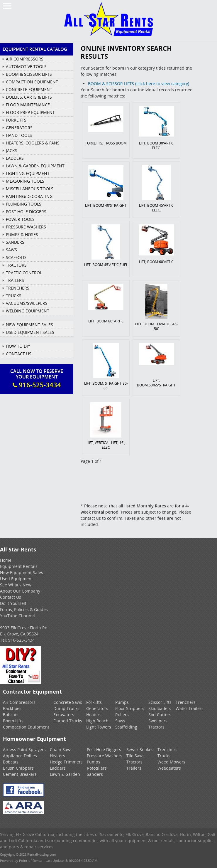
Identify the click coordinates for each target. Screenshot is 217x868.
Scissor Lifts (160, 702)
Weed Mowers (171, 762)
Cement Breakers (20, 774)
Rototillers (97, 768)
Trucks (164, 756)
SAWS (11, 250)
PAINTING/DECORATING (29, 196)
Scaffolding (126, 727)
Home (6, 560)
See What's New (16, 585)
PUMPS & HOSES (22, 234)
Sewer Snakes (140, 750)
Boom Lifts (13, 721)
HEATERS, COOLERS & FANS (33, 143)
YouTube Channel (17, 616)
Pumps (122, 702)
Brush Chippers (18, 768)
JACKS (12, 150)
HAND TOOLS (19, 135)
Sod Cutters (160, 715)
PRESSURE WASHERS (26, 227)
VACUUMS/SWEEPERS (27, 303)
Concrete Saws (68, 702)
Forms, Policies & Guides (24, 609)
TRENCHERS (18, 288)
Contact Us (19, 354)
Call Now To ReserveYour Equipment (37, 379)
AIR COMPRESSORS (25, 59)
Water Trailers (190, 708)
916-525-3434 (21, 640)
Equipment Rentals (19, 566)
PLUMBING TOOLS (24, 204)
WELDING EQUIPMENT (28, 311)
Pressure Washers (105, 756)
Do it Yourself (13, 603)
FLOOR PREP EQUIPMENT (30, 112)
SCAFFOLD (16, 257)
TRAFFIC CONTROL (24, 273)
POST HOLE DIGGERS (26, 212)
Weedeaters (169, 768)
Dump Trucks (66, 708)
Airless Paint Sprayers (24, 750)
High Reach (97, 721)
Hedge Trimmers (66, 762)
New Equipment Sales (29, 325)
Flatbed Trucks (68, 721)
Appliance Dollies (20, 756)
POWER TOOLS (20, 219)
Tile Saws (135, 756)
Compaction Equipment (26, 727)
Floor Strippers (130, 708)
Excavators (64, 715)
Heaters (94, 715)
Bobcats (11, 715)
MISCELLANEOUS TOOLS (30, 189)
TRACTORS (16, 265)
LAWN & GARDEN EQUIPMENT (35, 166)
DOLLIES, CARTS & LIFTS (29, 97)
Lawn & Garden (65, 774)
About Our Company (20, 591)
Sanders (95, 774)
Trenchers (186, 702)
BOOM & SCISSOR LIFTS (29, 74)
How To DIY (18, 346)
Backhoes (12, 708)
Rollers (122, 715)
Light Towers (99, 727)
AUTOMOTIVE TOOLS (26, 67)
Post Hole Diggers (104, 750)
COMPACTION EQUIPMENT (32, 82)
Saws (120, 721)
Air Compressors (19, 702)
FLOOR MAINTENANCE (28, 105)
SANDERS (15, 242)
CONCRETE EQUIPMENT (29, 89)
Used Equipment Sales (30, 332)
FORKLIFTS (16, 120)
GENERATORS (19, 128)
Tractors (156, 727)
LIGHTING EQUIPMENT (28, 173)
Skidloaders (160, 708)
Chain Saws (61, 750)
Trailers (134, 768)
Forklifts (94, 702)
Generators (97, 708)
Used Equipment (16, 579)
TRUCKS (14, 296)
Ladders (58, 768)
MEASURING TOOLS (25, 181)
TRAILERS (15, 280)
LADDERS (15, 158)
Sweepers (158, 721)
